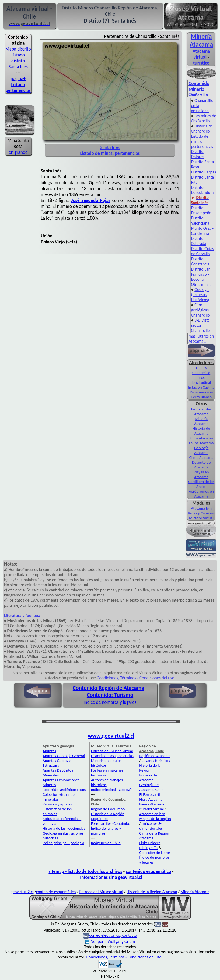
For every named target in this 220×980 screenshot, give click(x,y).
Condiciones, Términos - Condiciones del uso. (136, 678)
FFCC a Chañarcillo (201, 370)
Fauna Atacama (201, 443)
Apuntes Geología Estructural (57, 763)
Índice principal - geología (63, 843)
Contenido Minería (199, 86)
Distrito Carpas (203, 172)
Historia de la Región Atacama (152, 892)
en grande (18, 152)
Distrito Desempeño (201, 210)
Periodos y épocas (57, 804)
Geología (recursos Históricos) (200, 295)
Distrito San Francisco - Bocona (201, 274)
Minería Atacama (201, 40)
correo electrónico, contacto (113, 935)
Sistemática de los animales (57, 811)
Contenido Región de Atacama (109, 688)
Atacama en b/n (152, 814)
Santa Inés (18, 67)
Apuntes (49, 751)
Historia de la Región (150, 768)
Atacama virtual (201, 54)
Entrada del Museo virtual (112, 751)
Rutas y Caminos (201, 513)
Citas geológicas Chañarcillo (200, 310)
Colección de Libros (155, 853)
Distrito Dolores (197, 154)
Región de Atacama (155, 756)
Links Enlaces (150, 843)
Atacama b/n (201, 508)
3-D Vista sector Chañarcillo (200, 325)
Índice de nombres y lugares (110, 702)
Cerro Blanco (201, 397)
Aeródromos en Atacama (201, 494)
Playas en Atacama (201, 474)
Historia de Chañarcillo (202, 129)
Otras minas (201, 284)
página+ (18, 79)
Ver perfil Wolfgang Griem (110, 941)
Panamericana (201, 392)
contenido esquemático (148, 871)
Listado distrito (18, 58)
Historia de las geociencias (64, 828)
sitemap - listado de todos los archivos (85, 871)
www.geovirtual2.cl (111, 736)
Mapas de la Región (155, 819)
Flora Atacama (201, 438)
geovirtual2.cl (22, 892)
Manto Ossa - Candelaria (202, 231)
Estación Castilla (201, 387)
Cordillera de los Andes (201, 484)
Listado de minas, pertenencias (202, 141)
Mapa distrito (18, 49)
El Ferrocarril (150, 794)
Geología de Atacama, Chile (151, 787)
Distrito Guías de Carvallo (202, 251)
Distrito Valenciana (200, 221)
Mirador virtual (201, 518)
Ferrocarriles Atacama (201, 411)
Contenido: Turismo (110, 695)
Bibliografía (148, 848)
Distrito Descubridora (202, 190)
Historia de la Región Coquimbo (108, 816)
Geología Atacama (201, 450)
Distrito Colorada (198, 241)
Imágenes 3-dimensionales (151, 826)
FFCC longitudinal (201, 380)
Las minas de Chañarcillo (203, 118)
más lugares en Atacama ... (201, 339)
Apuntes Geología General (64, 756)
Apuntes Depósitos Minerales (58, 773)
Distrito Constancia (200, 261)
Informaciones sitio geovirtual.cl (111, 877)
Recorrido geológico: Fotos (64, 790)
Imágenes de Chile (106, 843)
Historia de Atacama (201, 431)
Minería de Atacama (148, 777)
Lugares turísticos (156, 761)
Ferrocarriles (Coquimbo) (111, 823)
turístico (201, 63)
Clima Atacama (201, 457)
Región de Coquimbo (108, 809)
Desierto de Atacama (201, 465)
